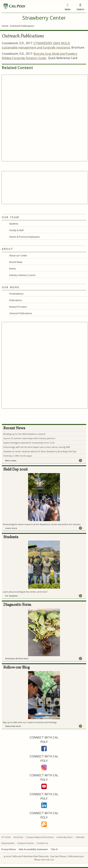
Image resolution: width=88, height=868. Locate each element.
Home (5, 26)
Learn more (11, 528)
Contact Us (42, 843)
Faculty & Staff (16, 230)
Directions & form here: (17, 658)
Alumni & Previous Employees (24, 237)
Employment (8, 843)
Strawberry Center (44, 18)
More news (11, 460)
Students (14, 224)
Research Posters (18, 307)
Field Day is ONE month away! (18, 456)
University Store (65, 837)
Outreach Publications (21, 313)
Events (12, 269)
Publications (15, 300)
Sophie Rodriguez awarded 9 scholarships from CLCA (29, 443)
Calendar (80, 837)
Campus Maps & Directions (40, 837)
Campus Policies (25, 843)
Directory (18, 837)
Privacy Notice (9, 849)
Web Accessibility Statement (33, 849)
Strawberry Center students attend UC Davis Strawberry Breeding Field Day (40, 451)
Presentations (16, 294)
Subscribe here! (13, 726)
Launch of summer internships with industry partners (29, 438)
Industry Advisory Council (22, 275)
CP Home (6, 837)
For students (11, 596)
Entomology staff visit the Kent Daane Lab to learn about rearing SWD (37, 447)
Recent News (16, 262)
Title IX (54, 849)
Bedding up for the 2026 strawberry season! (24, 434)
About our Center (18, 256)
